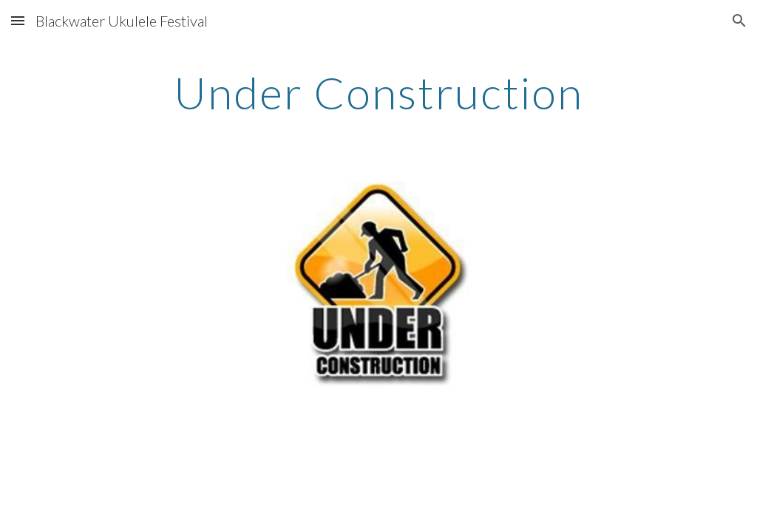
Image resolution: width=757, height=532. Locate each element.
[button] (18, 20)
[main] (379, 92)
